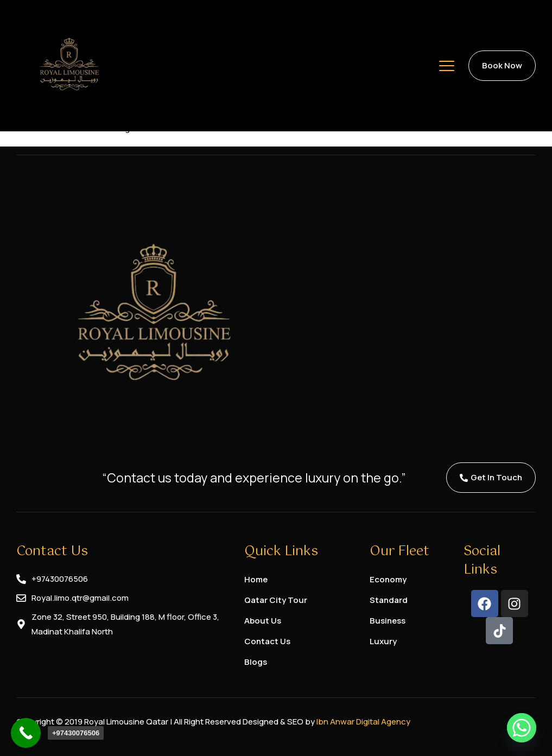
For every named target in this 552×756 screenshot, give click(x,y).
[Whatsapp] (522, 728)
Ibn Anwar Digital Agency (363, 722)
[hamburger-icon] (447, 68)
